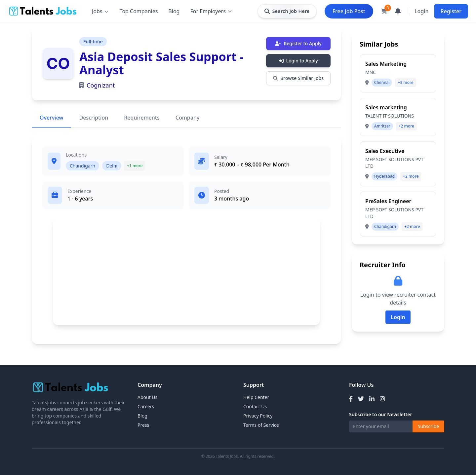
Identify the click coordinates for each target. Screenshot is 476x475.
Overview (51, 118)
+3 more (405, 82)
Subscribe (428, 426)
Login (422, 11)
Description (94, 118)
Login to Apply (298, 61)
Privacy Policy (258, 416)
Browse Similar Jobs (298, 78)
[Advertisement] (186, 271)
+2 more (406, 126)
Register (451, 11)
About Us (147, 397)
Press (143, 425)
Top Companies (139, 11)
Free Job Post (349, 11)
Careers (146, 406)
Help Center (256, 397)
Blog (174, 11)
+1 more (135, 166)
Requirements (142, 118)
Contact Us (255, 406)
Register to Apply (298, 43)
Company (188, 118)
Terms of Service (261, 425)
